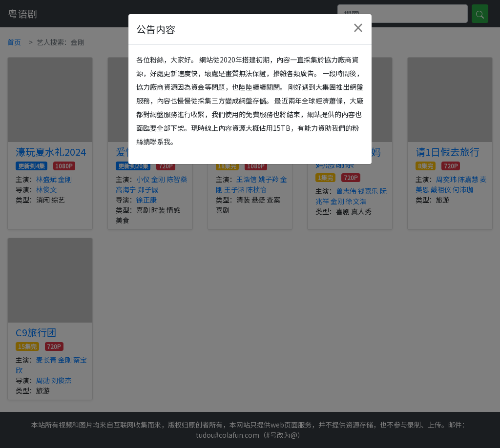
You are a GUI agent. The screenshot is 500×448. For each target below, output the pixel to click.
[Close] (358, 28)
